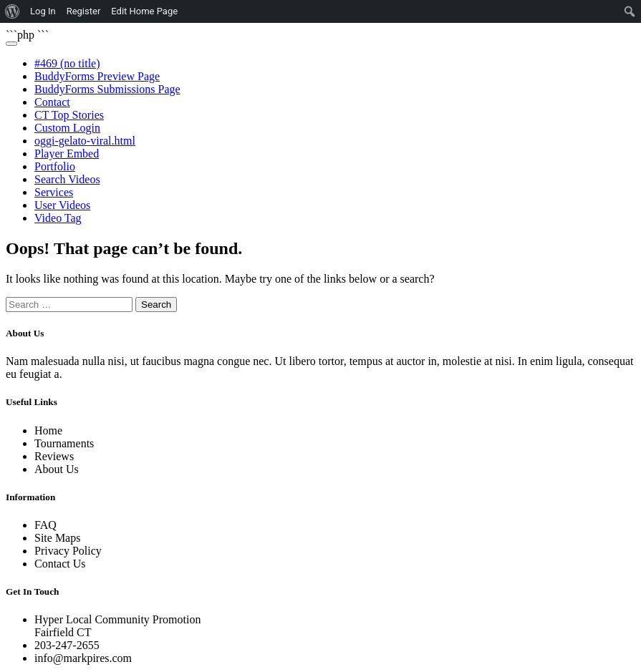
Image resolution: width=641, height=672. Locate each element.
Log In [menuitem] (43, 11)
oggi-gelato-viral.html (85, 141)
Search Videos (67, 179)
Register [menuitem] (84, 11)
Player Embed (67, 154)
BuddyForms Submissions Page (107, 89)
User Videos (62, 205)
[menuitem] (13, 11)
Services (54, 192)
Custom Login (67, 128)
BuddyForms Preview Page (97, 76)
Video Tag (58, 218)
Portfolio (55, 166)
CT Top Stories (69, 115)
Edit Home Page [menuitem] (144, 11)
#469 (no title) (67, 63)
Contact (52, 102)
